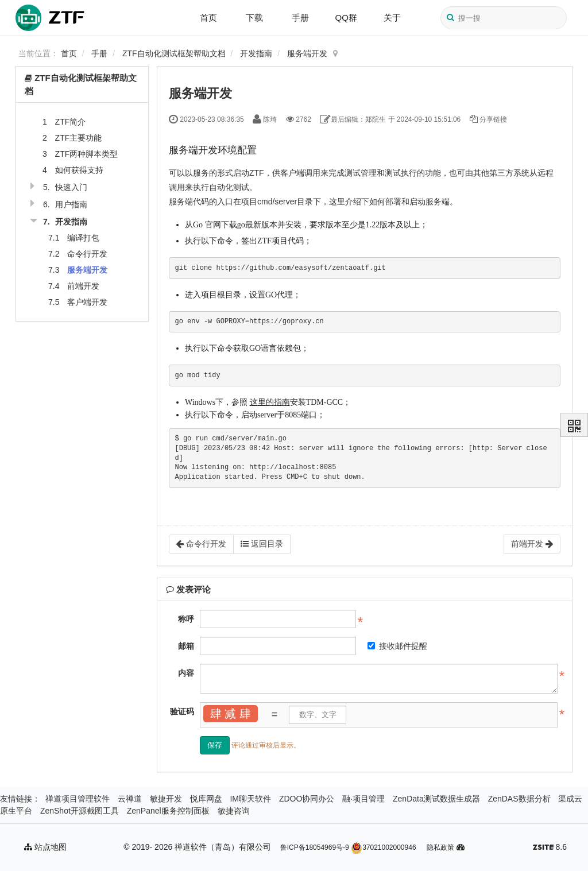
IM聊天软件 (250, 799)
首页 (208, 18)
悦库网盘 (206, 799)
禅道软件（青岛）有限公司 (223, 847)
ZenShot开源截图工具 (80, 811)
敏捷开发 (166, 799)
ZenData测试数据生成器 (436, 799)
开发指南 (256, 53)
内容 (186, 673)
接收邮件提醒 (397, 646)
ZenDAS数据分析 (519, 799)
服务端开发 (307, 53)
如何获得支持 (79, 170)
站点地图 (45, 847)
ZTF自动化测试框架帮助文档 (174, 53)
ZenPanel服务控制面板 (168, 811)
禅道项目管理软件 (78, 799)
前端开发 (83, 286)
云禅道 (130, 799)
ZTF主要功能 (79, 138)
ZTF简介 (71, 122)
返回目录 (262, 544)
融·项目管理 (363, 799)
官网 (213, 225)
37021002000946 (383, 847)
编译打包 (83, 238)
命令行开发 (87, 254)
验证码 (182, 711)
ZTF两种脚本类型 (87, 154)
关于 (392, 18)
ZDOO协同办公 (307, 799)
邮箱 (186, 646)
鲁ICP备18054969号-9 (315, 847)
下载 (254, 18)
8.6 (550, 848)
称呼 (186, 619)
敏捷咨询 (234, 811)
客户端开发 (87, 302)
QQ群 (346, 18)
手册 (300, 18)
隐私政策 (440, 847)
